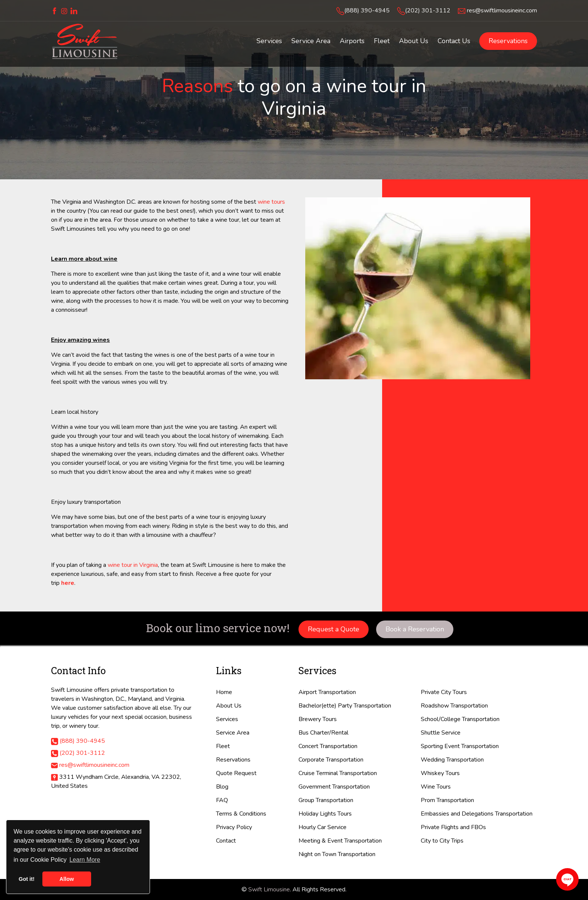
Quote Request (236, 773)
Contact (226, 841)
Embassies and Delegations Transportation (477, 814)
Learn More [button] (85, 860)
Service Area (233, 733)
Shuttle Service (441, 733)
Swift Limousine (269, 889)
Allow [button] (67, 879)
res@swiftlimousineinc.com (502, 11)
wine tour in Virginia (133, 565)
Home (224, 692)
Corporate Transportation (331, 760)
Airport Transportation (327, 692)
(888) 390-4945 (367, 11)
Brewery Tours (318, 719)
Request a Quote (334, 629)
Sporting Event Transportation (460, 746)
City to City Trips (442, 841)
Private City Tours (444, 692)
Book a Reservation (415, 629)
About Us (229, 706)
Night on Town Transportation (337, 854)
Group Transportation (326, 800)
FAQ (222, 800)
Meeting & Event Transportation (340, 841)
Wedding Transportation (452, 760)
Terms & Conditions (241, 814)
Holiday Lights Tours (325, 814)
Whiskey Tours (440, 773)
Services (227, 719)
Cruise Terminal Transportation (338, 773)
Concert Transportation (328, 746)
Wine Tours (436, 787)
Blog (222, 787)
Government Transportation (334, 787)
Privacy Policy (234, 827)
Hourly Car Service (322, 827)
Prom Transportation (447, 800)
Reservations (508, 41)
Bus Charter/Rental (323, 733)
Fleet (223, 746)
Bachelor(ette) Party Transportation (345, 706)
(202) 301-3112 (428, 11)
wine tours (271, 202)
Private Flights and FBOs (453, 827)
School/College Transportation (460, 719)
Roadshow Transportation (454, 706)
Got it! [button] (27, 879)
